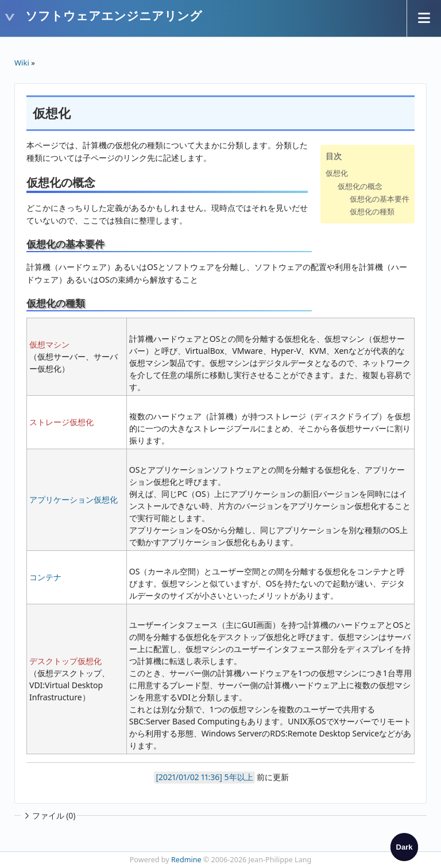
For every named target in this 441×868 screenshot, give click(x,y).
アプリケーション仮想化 (73, 499)
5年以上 (239, 777)
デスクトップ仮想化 (65, 661)
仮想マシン (49, 344)
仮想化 (337, 173)
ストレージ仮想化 (61, 422)
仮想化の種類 (372, 211)
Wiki (22, 63)
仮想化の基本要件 (380, 199)
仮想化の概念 (360, 186)
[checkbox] (404, 847)
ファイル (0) (49, 815)
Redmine (186, 860)
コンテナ (45, 577)
